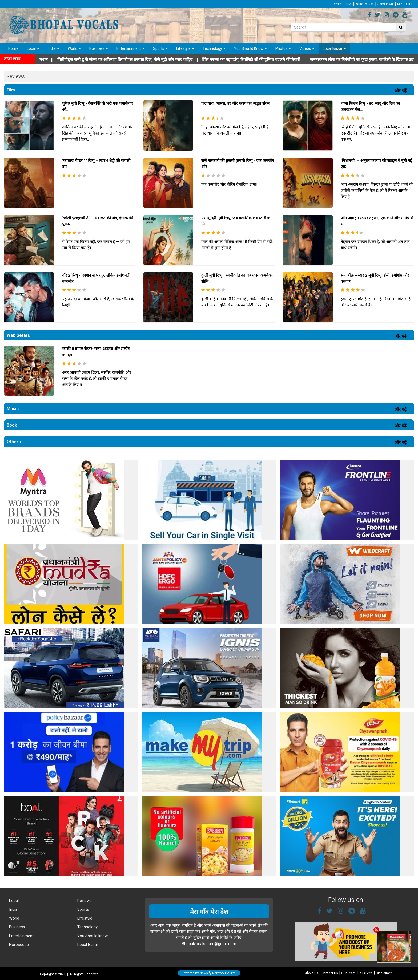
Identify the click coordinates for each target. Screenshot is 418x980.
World (74, 48)
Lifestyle (185, 48)
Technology (214, 48)
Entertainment (130, 48)
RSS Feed (366, 973)
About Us (312, 973)
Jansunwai (386, 4)
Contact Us (330, 973)
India (53, 48)
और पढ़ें (402, 91)
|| (148, 60)
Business (99, 48)
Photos (283, 48)
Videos (307, 48)
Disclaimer (384, 973)
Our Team (348, 973)
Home (13, 48)
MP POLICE (405, 4)
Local (33, 48)
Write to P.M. (343, 4)
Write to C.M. (365, 4)
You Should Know (250, 48)
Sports (160, 48)
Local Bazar (334, 48)
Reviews (84, 901)
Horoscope (18, 945)
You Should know (92, 936)
